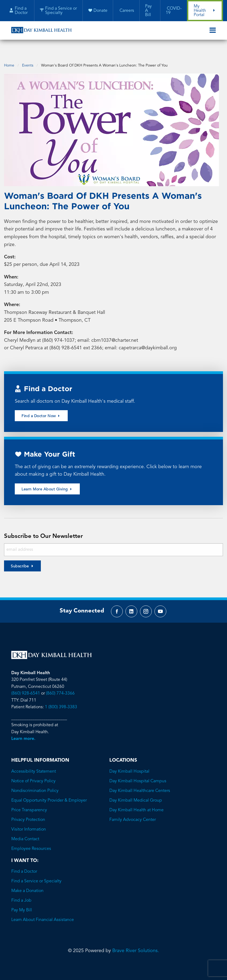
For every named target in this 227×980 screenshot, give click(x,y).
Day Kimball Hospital (129, 769)
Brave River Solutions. (136, 948)
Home (9, 59)
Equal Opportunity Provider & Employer (49, 798)
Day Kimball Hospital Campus (138, 778)
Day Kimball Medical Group (136, 798)
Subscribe (20, 562)
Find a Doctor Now (41, 411)
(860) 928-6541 (26, 690)
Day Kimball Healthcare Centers (140, 788)
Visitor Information (29, 827)
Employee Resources (31, 846)
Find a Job (21, 898)
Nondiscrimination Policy (35, 788)
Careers (126, 11)
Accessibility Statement (34, 769)
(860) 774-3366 (60, 690)
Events (28, 59)
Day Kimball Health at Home (136, 807)
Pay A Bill (148, 11)
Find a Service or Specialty (36, 878)
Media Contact (25, 836)
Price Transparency (29, 807)
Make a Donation (27, 888)
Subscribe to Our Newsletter (45, 532)
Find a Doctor (24, 869)
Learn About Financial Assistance (43, 917)
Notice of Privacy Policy (33, 778)
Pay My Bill (22, 907)
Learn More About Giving (47, 485)
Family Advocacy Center (133, 817)
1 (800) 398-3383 (61, 704)
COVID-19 (173, 11)
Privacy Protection (28, 817)
